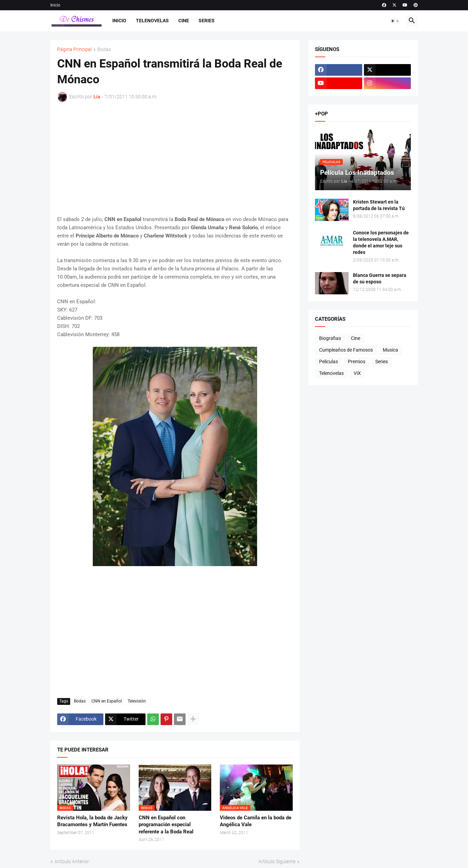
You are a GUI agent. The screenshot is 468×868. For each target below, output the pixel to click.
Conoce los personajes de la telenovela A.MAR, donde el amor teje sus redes (381, 242)
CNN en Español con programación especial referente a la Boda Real (166, 825)
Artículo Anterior (72, 861)
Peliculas (328, 362)
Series (207, 21)
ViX (357, 373)
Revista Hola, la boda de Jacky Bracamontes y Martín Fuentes (92, 821)
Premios (357, 362)
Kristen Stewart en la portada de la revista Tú (379, 205)
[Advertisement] (175, 159)
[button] (395, 21)
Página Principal (74, 50)
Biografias (330, 338)
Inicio (55, 5)
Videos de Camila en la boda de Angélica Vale (256, 821)
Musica (390, 350)
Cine (184, 21)
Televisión (137, 701)
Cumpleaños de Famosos (346, 350)
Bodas (104, 50)
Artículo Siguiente (277, 861)
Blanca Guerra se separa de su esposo (380, 278)
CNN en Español (107, 701)
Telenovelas (152, 21)
